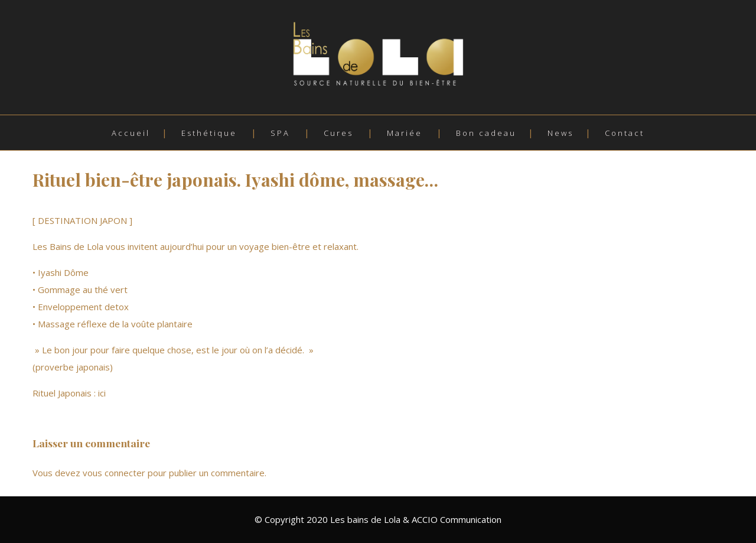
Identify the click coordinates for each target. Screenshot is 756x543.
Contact (625, 133)
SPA (280, 133)
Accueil (131, 133)
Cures (338, 133)
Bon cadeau (486, 133)
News (561, 133)
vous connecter (114, 473)
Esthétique (209, 133)
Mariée (405, 133)
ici (103, 393)
